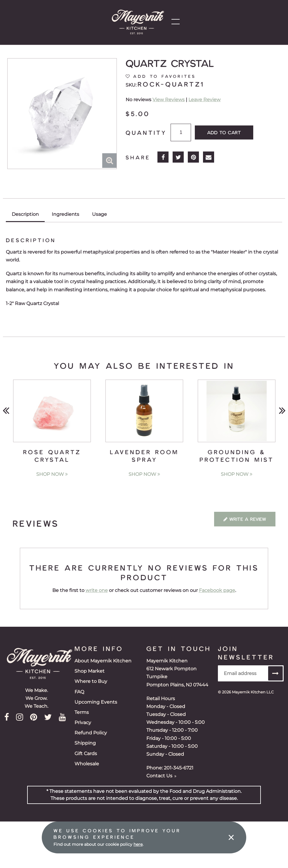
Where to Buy (91, 681)
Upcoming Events (96, 702)
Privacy (83, 723)
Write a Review (245, 519)
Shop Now (52, 474)
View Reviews (169, 100)
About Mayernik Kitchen (103, 661)
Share (138, 157)
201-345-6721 (179, 768)
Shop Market (90, 671)
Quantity (146, 132)
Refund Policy (91, 733)
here (138, 844)
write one (97, 590)
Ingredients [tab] (65, 214)
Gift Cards (86, 754)
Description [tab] (25, 214)
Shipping (85, 743)
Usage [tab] (99, 214)
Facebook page (217, 590)
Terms (82, 712)
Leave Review (204, 100)
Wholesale (87, 764)
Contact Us (161, 776)
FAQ (79, 692)
